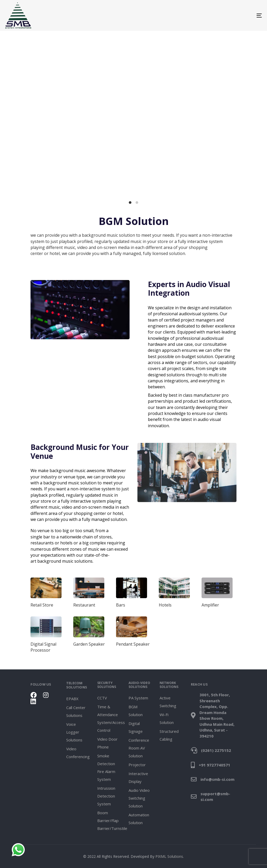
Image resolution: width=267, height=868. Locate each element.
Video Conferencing (78, 753)
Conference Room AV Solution (139, 748)
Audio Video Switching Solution (139, 798)
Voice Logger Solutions (74, 732)
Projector (137, 765)
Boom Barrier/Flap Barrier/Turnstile (109, 821)
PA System (138, 698)
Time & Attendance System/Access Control (109, 718)
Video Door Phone (107, 743)
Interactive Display (138, 777)
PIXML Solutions (169, 856)
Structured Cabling (169, 735)
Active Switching (168, 702)
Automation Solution (139, 819)
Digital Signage (136, 727)
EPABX (72, 699)
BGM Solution (136, 711)
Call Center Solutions (76, 711)
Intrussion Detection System (106, 796)
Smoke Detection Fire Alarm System (106, 768)
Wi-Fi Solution (167, 718)
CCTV (102, 698)
